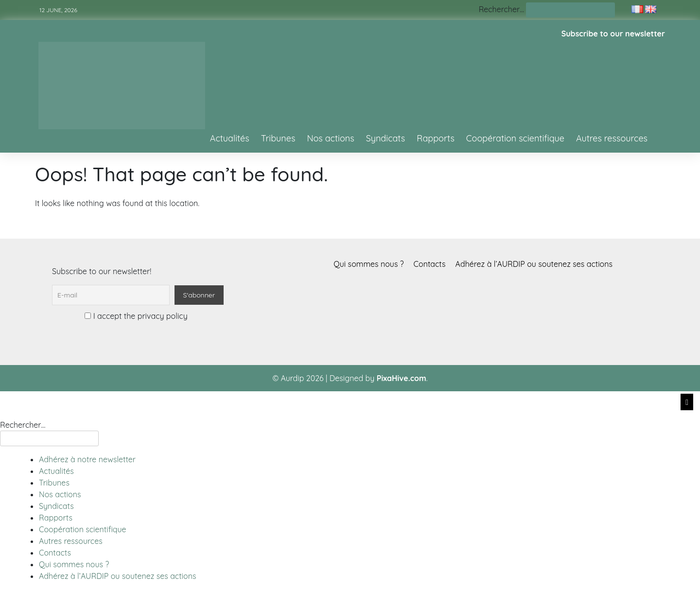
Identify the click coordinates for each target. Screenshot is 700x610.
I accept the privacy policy (136, 316)
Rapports (436, 138)
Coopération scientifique (515, 138)
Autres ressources (612, 138)
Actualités (230, 138)
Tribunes (278, 138)
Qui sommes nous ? (368, 264)
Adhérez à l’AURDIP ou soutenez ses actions (534, 264)
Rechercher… (501, 9)
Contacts (430, 264)
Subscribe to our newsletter (613, 34)
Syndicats (386, 138)
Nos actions (330, 138)
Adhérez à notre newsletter (87, 459)
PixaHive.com (402, 378)
